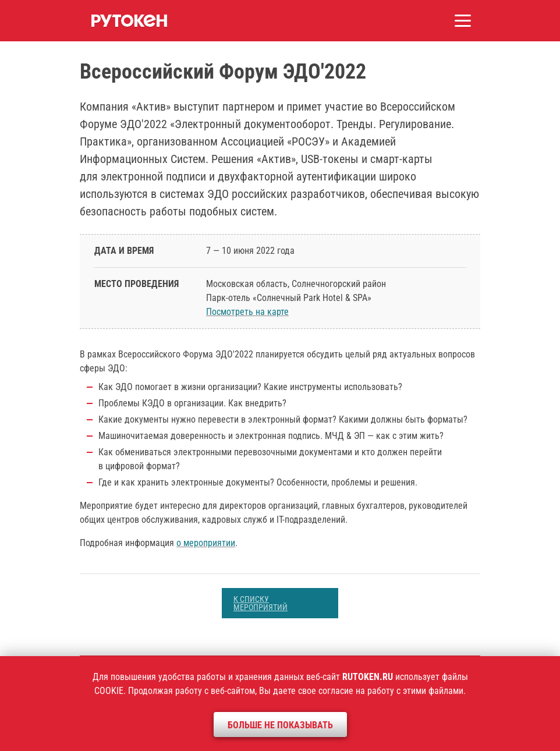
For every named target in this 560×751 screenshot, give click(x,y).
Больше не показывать (280, 725)
